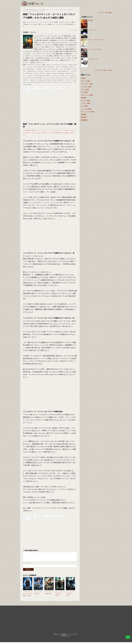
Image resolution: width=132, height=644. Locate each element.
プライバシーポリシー (73, 636)
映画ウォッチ (33, 3)
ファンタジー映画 (86, 87)
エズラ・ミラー (35, 88)
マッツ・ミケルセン (29, 90)
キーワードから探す (106, 13)
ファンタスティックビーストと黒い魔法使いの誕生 (27, 595)
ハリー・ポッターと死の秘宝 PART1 (70, 595)
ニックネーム (27, 565)
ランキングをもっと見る (104, 70)
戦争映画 (84, 117)
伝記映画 (84, 114)
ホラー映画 (84, 106)
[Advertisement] (50, 107)
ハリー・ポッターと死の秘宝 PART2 (60, 595)
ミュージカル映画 (86, 109)
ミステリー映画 (86, 103)
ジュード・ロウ (60, 88)
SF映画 (83, 78)
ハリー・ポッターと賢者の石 (38, 595)
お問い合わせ (57, 636)
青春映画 (84, 98)
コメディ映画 (85, 89)
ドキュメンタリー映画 (87, 112)
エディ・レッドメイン (47, 88)
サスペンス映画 (86, 101)
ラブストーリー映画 (87, 95)
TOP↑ (128, 637)
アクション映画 (86, 81)
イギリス (26, 88)
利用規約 (64, 636)
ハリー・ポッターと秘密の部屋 (49, 595)
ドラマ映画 (84, 92)
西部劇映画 (84, 120)
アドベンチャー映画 (87, 84)
